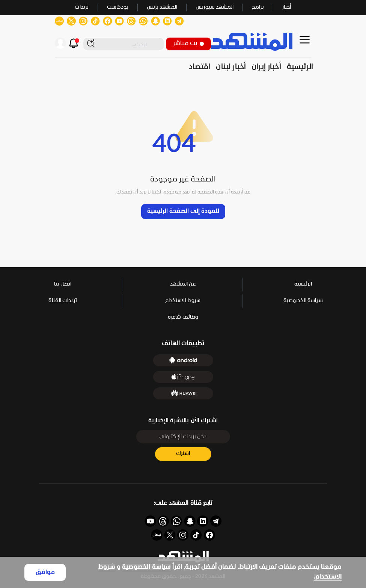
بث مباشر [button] (188, 43)
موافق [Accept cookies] (45, 572)
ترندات (82, 7)
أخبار (287, 7)
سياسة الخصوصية (146, 567)
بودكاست (118, 7)
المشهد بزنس (162, 7)
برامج (258, 7)
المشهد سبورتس (215, 7)
